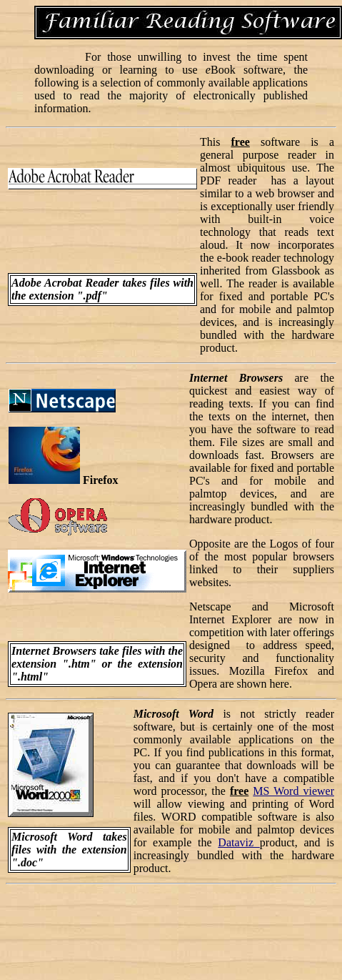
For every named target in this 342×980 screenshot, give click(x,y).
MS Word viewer (293, 791)
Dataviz (239, 842)
